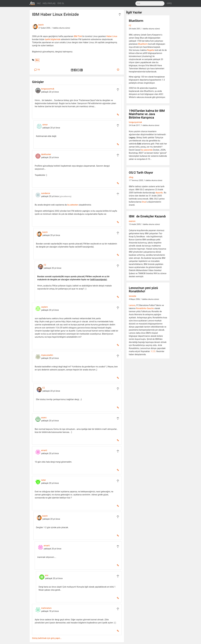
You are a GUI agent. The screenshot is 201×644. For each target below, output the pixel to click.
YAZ (39, 3)
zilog (131, 177)
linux (144, 202)
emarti (44, 450)
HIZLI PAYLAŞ (49, 3)
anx (47, 575)
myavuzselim (47, 355)
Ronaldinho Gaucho (145, 308)
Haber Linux (112, 36)
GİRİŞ (169, 3)
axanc (44, 418)
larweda (132, 296)
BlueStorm (143, 44)
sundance (46, 193)
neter (43, 480)
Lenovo (132, 305)
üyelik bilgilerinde (53, 39)
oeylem (44, 307)
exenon (132, 221)
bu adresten (73, 205)
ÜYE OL (61, 3)
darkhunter (46, 154)
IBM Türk (78, 36)
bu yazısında (147, 150)
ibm (37, 60)
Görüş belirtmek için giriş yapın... (47, 638)
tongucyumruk (48, 89)
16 (37, 70)
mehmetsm (46, 608)
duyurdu (159, 193)
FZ (45, 265)
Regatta (151, 50)
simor (45, 125)
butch (41, 25)
